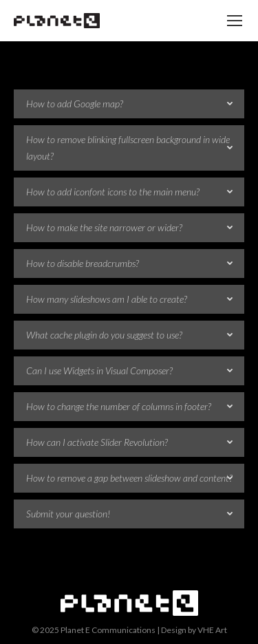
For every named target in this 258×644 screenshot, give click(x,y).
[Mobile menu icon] (235, 21)
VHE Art (212, 630)
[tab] (129, 104)
